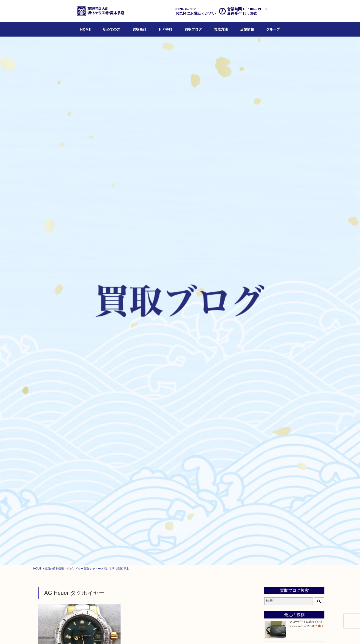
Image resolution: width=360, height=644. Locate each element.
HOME (85, 29)
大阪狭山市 (276, 470)
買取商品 (139, 29)
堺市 (80, 157)
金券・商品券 (278, 317)
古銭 (272, 328)
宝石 (272, 241)
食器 (272, 305)
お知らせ (275, 415)
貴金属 (273, 236)
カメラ (273, 270)
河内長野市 (276, 447)
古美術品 (275, 299)
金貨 (272, 334)
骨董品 (273, 282)
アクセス (188, 634)
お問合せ (212, 634)
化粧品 (273, 346)
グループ (273, 29)
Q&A (200, 634)
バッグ (273, 253)
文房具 (273, 363)
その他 (273, 409)
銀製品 (273, 293)
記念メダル (276, 340)
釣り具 (273, 369)
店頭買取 (131, 634)
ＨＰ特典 (165, 29)
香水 (272, 351)
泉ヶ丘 (273, 487)
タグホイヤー (65, 157)
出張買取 (146, 634)
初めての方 (111, 29)
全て (42, 157)
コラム (273, 421)
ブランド (275, 259)
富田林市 (275, 464)
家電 (272, 375)
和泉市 (273, 452)
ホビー (273, 392)
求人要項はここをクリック (54, 469)
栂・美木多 (276, 441)
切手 (272, 404)
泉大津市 (275, 458)
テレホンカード (280, 311)
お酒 (272, 276)
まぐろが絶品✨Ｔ (301, 123)
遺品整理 (174, 634)
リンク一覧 (278, 634)
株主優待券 (276, 322)
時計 (51, 157)
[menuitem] (85, 29)
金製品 (273, 288)
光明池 (273, 481)
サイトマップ (260, 634)
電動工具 (275, 380)
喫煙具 (273, 357)
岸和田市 (275, 476)
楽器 (272, 386)
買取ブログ (193, 29)
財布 (272, 247)
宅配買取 (160, 634)
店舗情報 (247, 29)
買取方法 (221, 29)
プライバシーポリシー (235, 634)
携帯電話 (275, 398)
